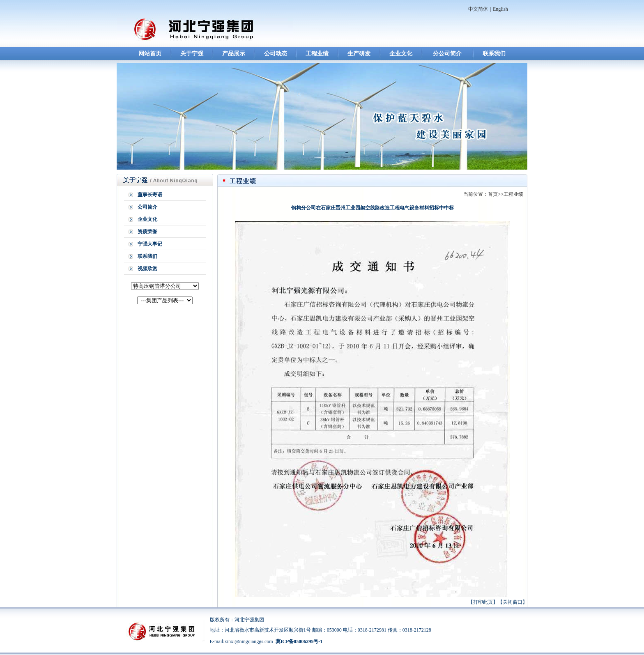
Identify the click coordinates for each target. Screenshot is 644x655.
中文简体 (478, 9)
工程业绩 (317, 54)
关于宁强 (192, 54)
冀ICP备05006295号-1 (299, 641)
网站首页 (150, 54)
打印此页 (483, 602)
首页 (493, 194)
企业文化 (401, 54)
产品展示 (234, 54)
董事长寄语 (150, 195)
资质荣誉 (147, 232)
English (500, 9)
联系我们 (494, 54)
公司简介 (147, 207)
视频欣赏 (147, 269)
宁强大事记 (150, 244)
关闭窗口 (513, 602)
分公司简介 (447, 54)
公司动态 (276, 54)
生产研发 (359, 54)
